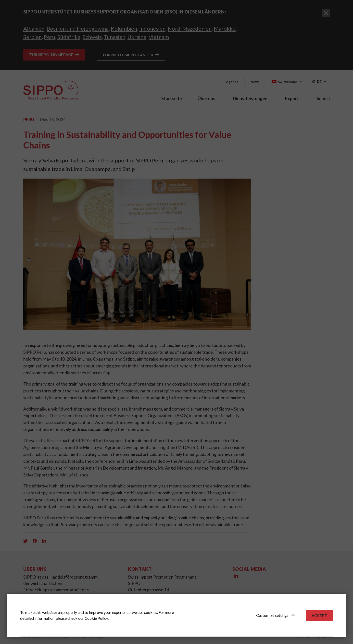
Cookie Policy (96, 618)
